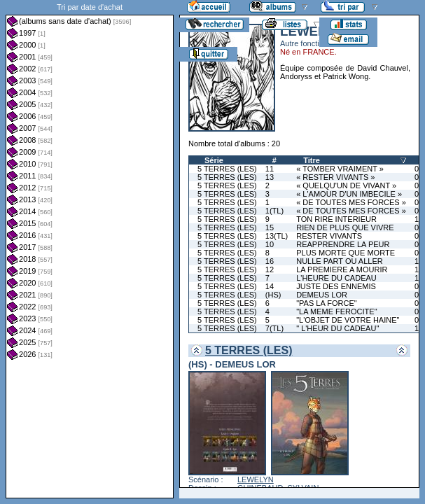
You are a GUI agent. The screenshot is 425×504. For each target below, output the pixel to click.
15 (270, 227)
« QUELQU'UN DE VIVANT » (346, 185)
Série (214, 160)
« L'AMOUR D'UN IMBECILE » (349, 194)
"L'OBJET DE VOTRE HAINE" (348, 320)
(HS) (273, 295)
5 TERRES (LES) (227, 169)
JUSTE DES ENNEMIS (336, 286)
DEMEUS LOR (322, 295)
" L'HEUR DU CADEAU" (337, 328)
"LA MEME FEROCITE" (336, 311)
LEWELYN (256, 479)
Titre (312, 160)
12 (270, 269)
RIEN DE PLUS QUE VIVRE (345, 227)
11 (270, 169)
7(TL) (274, 328)
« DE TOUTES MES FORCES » (351, 202)
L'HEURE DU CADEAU (336, 278)
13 (270, 177)
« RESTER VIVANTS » (335, 177)
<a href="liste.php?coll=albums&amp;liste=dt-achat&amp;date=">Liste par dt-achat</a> (90, 249)
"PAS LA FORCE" (326, 303)
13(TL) (277, 236)
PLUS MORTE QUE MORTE (346, 253)
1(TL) (274, 211)
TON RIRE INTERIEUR (336, 219)
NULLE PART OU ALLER (340, 261)
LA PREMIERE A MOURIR (342, 269)
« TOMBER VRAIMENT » (340, 169)
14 (270, 286)
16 (270, 261)
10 (270, 244)
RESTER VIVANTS (329, 236)
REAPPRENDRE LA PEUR (343, 244)
